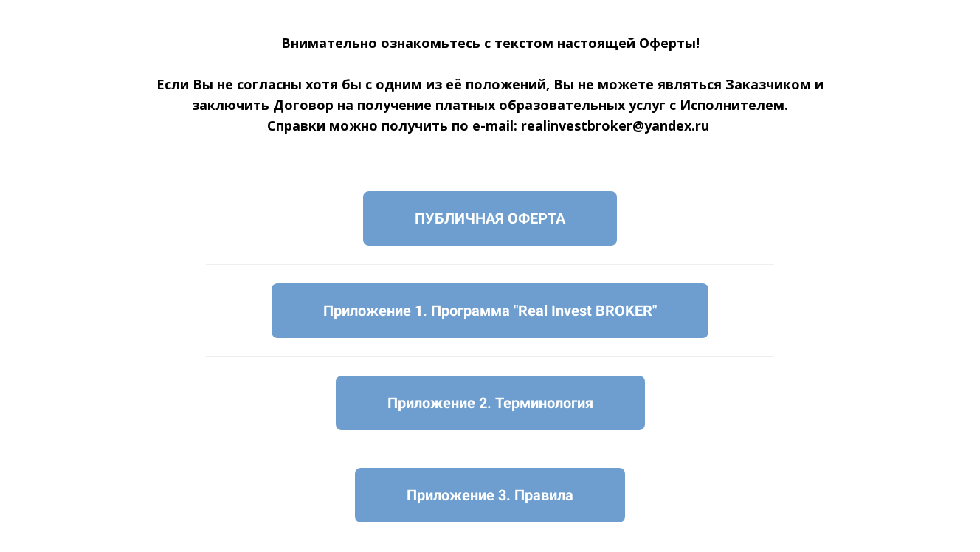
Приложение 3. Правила (490, 495)
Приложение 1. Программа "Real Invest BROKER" (490, 311)
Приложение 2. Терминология (490, 403)
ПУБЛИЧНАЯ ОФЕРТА (490, 218)
